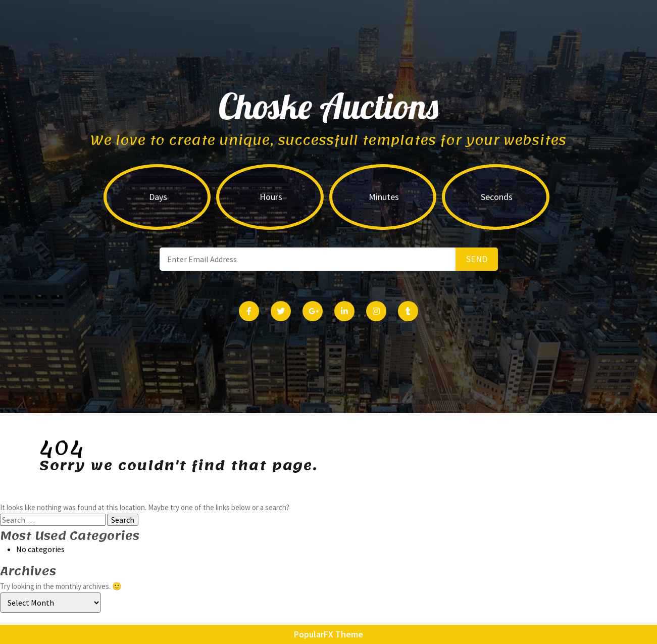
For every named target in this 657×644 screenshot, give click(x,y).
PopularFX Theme (328, 634)
